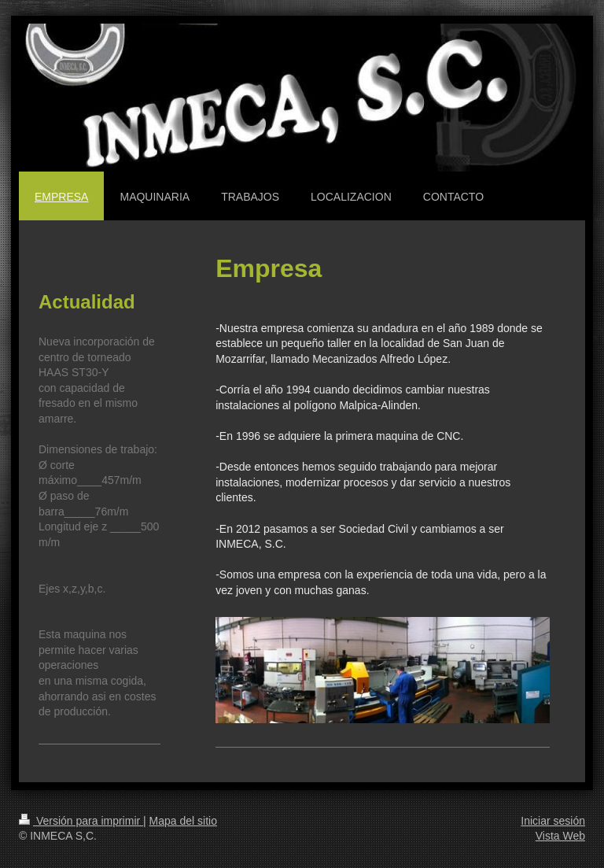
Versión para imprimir (81, 821)
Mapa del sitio (183, 821)
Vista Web (560, 836)
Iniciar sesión (553, 821)
